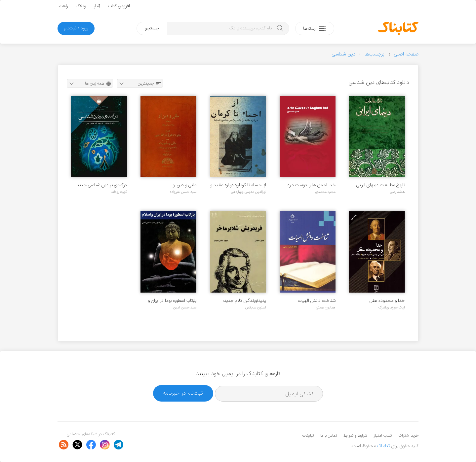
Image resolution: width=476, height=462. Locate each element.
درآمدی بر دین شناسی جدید (102, 185)
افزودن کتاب (119, 6)
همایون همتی (326, 307)
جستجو (152, 28)
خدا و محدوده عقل (387, 301)
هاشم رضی (397, 192)
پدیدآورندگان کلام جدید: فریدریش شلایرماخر (244, 301)
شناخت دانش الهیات (317, 301)
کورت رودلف (119, 192)
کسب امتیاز (383, 436)
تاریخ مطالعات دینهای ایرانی (381, 185)
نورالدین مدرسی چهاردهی (249, 192)
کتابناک (384, 446)
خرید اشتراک (409, 436)
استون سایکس (256, 307)
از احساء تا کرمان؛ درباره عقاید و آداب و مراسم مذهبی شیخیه (238, 185)
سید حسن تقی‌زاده (183, 192)
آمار (97, 6)
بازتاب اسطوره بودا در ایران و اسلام (172, 301)
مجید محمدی (325, 192)
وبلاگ (81, 6)
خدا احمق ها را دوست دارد (311, 185)
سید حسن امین (185, 307)
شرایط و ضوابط (355, 436)
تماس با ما (329, 436)
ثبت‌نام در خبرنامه (183, 393)
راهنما (63, 6)
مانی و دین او (184, 185)
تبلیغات (308, 436)
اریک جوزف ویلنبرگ (392, 307)
